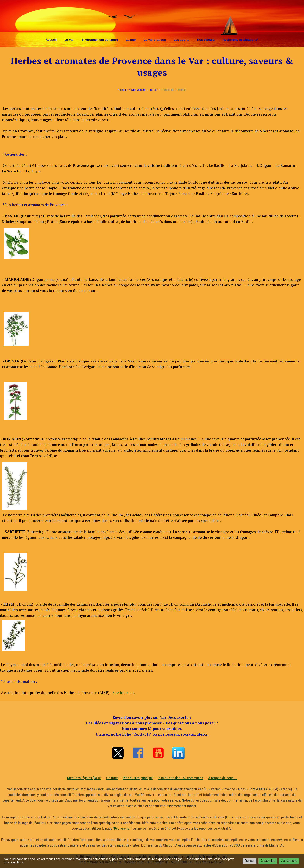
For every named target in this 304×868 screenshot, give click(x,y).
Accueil (51, 40)
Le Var (69, 40)
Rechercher (122, 828)
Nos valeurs (206, 40)
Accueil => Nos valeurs (132, 90)
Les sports (182, 40)
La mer (131, 40)
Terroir (154, 90)
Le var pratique (155, 40)
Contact (112, 778)
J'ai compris (289, 861)
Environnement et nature (100, 40)
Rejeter (250, 861)
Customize (268, 861)
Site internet (123, 693)
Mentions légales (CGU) (84, 778)
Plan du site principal (138, 778)
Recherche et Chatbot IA (240, 40)
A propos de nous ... (222, 778)
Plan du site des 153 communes (180, 778)
